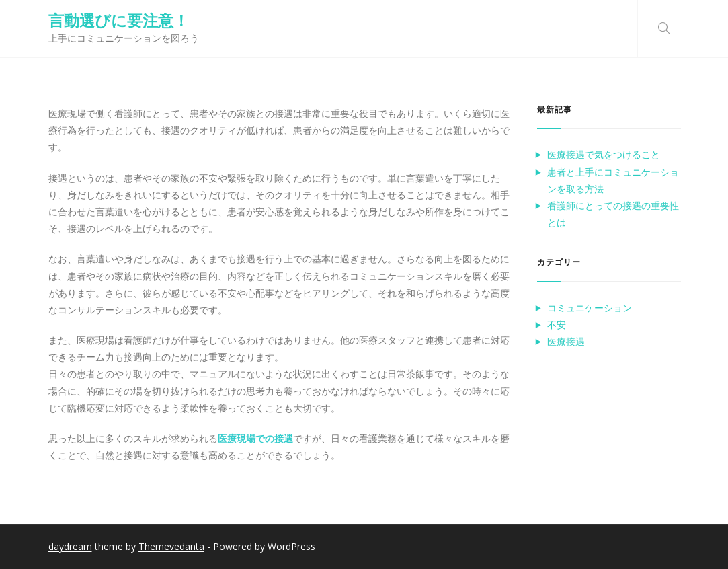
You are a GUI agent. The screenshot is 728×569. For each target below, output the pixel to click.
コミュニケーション (590, 308)
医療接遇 (566, 341)
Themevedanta (171, 546)
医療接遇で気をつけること (604, 154)
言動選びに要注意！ (119, 20)
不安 (557, 325)
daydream (70, 546)
